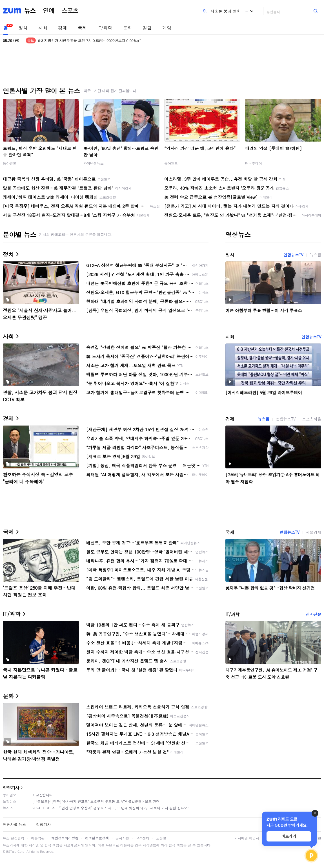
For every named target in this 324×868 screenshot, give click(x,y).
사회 (43, 28)
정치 (23, 28)
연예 (49, 11)
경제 (63, 28)
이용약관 (38, 838)
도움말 (161, 838)
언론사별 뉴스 (14, 824)
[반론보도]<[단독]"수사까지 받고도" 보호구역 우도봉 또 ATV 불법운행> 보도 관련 (96, 801)
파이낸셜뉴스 (94, 163)
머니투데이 (254, 163)
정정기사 (11, 787)
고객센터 (143, 838)
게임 (167, 28)
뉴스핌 (315, 255)
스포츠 (70, 11)
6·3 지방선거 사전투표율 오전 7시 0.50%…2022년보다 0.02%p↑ (90, 40)
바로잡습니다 (43, 795)
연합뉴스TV (293, 255)
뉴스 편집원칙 (14, 838)
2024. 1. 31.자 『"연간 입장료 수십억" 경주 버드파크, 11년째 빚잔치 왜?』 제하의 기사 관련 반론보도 (112, 808)
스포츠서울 (312, 419)
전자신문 (314, 614)
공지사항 (122, 838)
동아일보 (10, 163)
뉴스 (30, 11)
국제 (82, 28)
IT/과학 (105, 28)
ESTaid (11, 852)
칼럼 (147, 28)
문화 (127, 28)
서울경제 (314, 532)
